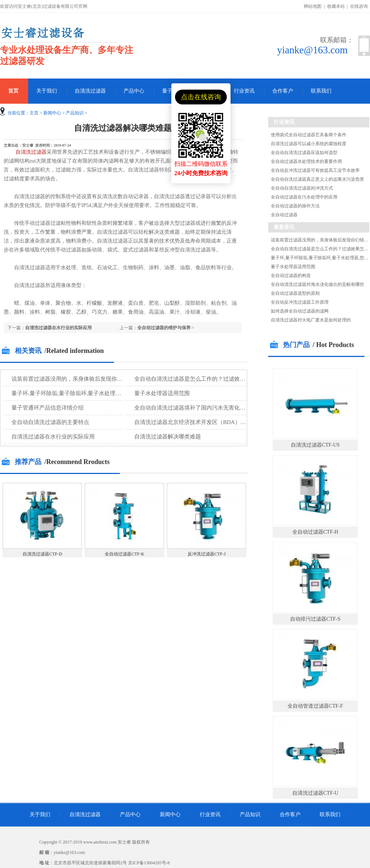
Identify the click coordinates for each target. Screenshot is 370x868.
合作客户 (283, 91)
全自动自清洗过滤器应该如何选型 (304, 153)
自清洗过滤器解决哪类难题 (168, 437)
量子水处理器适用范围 (162, 393)
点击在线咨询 (201, 97)
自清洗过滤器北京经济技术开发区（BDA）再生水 (196, 422)
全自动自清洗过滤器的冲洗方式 (302, 188)
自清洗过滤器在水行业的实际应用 (58, 328)
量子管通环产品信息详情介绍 (48, 408)
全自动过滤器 (284, 215)
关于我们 (47, 91)
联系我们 (321, 91)
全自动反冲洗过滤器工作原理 (300, 302)
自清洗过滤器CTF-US (315, 445)
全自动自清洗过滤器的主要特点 (50, 422)
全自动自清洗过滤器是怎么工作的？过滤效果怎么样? (199, 379)
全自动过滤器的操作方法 (295, 206)
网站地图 (313, 6)
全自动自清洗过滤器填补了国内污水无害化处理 (193, 408)
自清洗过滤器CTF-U (315, 793)
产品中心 (134, 91)
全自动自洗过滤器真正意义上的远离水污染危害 (317, 179)
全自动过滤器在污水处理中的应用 (304, 197)
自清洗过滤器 (90, 91)
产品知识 (75, 113)
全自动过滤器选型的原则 (295, 293)
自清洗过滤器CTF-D (42, 554)
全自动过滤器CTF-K (125, 554)
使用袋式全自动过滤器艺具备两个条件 (309, 135)
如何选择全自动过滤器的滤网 (300, 311)
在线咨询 (359, 6)
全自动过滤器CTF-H (315, 532)
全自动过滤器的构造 (291, 276)
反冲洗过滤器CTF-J (207, 554)
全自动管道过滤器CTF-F (315, 706)
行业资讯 (244, 91)
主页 (34, 113)
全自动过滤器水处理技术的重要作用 (306, 161)
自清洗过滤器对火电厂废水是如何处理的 (311, 320)
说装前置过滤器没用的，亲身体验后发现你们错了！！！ (81, 379)
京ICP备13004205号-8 (149, 863)
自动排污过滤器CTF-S (315, 619)
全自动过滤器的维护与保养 (164, 328)
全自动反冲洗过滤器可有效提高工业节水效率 (315, 170)
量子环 (170, 91)
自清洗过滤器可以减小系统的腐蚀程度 (309, 144)
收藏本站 (336, 6)
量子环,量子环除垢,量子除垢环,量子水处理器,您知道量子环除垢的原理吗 (100, 393)
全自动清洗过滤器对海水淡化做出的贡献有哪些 (317, 284)
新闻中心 (52, 113)
